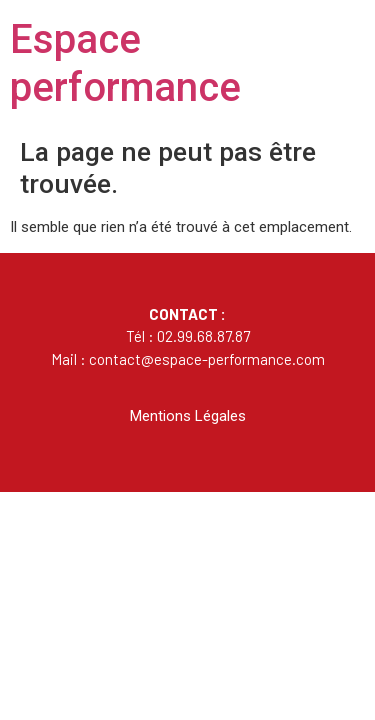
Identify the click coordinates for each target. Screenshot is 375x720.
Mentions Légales (188, 416)
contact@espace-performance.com (207, 359)
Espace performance (125, 63)
